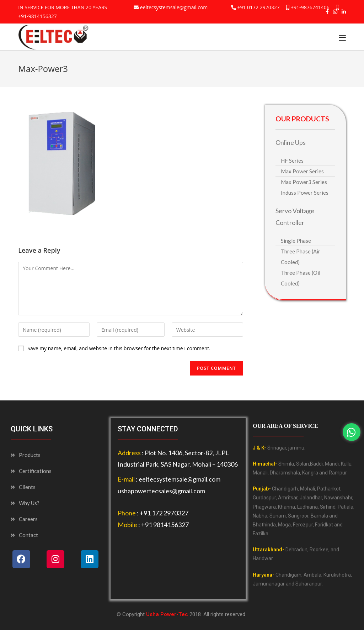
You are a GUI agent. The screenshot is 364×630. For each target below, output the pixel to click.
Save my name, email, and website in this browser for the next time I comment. (119, 348)
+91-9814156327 (38, 16)
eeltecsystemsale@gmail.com (174, 7)
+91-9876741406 (310, 7)
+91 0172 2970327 (258, 7)
